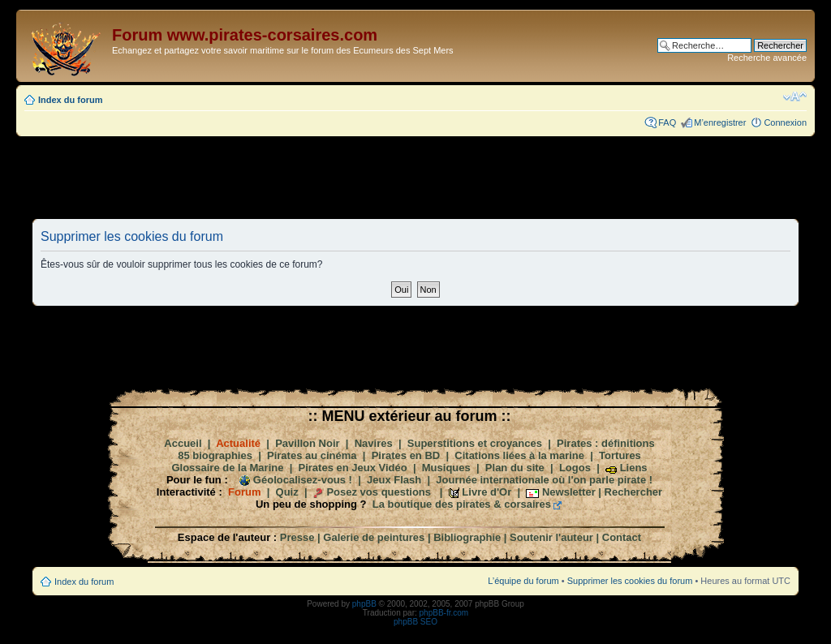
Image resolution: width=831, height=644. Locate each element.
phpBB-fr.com (444, 613)
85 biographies (215, 455)
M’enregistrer (720, 122)
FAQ (667, 122)
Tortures (620, 455)
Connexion (785, 122)
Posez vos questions (379, 492)
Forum (244, 492)
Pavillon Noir (307, 443)
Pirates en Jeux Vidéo (353, 468)
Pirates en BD (406, 455)
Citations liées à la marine (519, 455)
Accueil (183, 443)
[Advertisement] (415, 177)
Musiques (446, 468)
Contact (622, 537)
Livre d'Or (487, 492)
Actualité (238, 443)
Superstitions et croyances (475, 443)
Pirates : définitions (606, 443)
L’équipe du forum (523, 581)
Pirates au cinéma (312, 455)
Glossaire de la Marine (227, 468)
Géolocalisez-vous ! (303, 480)
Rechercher (634, 492)
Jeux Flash (394, 480)
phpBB (364, 604)
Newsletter (569, 492)
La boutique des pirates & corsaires (462, 504)
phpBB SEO (415, 622)
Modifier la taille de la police (795, 97)
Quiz (287, 492)
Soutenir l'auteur (551, 537)
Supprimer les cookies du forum (630, 581)
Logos (575, 468)
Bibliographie (467, 537)
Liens (634, 468)
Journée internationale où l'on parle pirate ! (544, 480)
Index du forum (70, 100)
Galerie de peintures (374, 537)
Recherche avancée (767, 58)
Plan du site (515, 468)
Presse (297, 537)
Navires (374, 443)
